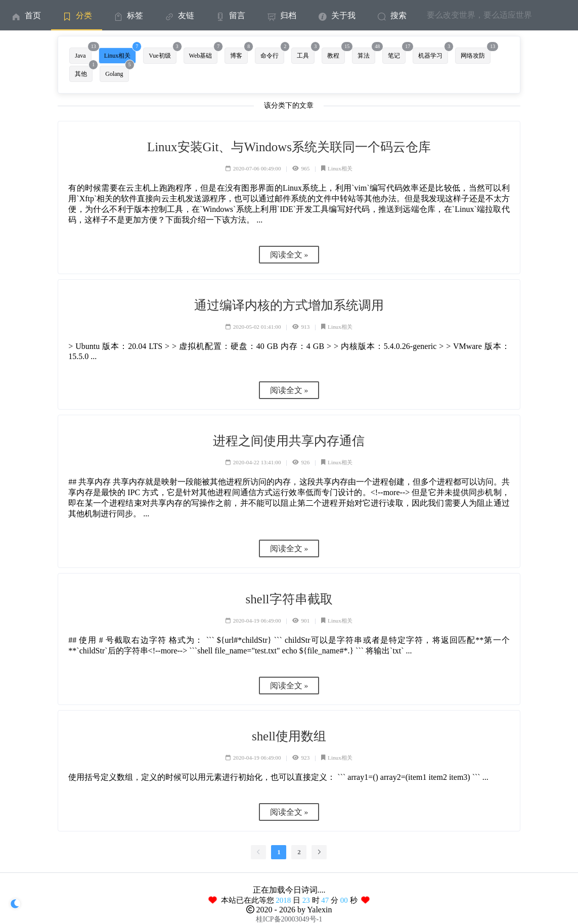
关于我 (336, 15)
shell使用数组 (289, 736)
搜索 (391, 15)
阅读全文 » (289, 255)
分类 (77, 15)
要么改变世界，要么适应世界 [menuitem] (479, 15)
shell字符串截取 (289, 599)
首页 (26, 15)
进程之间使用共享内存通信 (289, 441)
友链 (179, 15)
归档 (281, 15)
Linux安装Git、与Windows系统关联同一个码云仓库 (289, 147)
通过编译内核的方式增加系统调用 (289, 305)
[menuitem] (26, 15)
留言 (230, 15)
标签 (128, 15)
